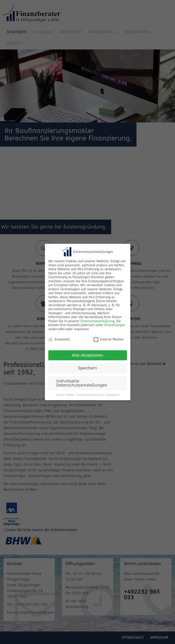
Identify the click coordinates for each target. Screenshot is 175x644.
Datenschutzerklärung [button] (90, 395)
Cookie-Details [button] (65, 395)
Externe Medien (109, 339)
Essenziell (59, 339)
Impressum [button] (113, 395)
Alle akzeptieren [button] (87, 355)
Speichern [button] (87, 368)
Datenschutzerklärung (97, 321)
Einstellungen (115, 325)
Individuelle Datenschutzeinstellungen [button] (82, 383)
